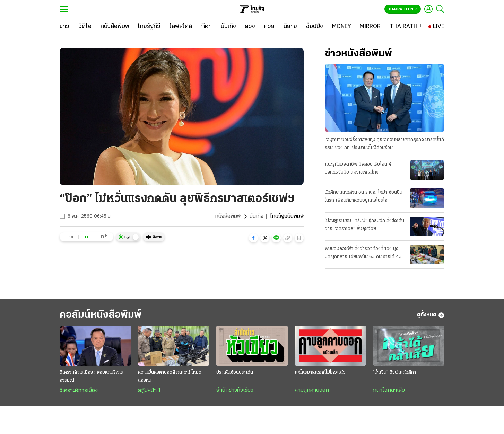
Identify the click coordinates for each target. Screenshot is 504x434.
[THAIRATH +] (406, 27)
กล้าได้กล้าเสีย (389, 390)
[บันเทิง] (228, 27)
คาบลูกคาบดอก (312, 390)
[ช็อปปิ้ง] (315, 27)
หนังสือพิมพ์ (228, 216)
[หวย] (269, 27)
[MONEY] (342, 27)
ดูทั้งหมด (431, 315)
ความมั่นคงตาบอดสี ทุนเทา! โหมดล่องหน (170, 377)
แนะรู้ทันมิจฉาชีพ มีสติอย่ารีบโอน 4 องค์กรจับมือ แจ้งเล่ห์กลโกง (358, 168)
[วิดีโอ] (85, 27)
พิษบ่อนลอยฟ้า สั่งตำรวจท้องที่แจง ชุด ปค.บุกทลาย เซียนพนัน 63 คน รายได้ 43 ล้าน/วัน (363, 254)
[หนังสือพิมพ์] (115, 27)
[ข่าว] (64, 27)
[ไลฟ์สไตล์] (181, 27)
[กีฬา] (206, 27)
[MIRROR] (370, 27)
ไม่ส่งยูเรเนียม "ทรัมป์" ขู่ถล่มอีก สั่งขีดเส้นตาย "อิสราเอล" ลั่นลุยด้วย (364, 225)
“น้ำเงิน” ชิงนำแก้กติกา (394, 373)
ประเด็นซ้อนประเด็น (235, 373)
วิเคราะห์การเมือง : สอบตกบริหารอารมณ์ (91, 377)
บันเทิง (257, 216)
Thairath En (403, 9)
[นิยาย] (290, 27)
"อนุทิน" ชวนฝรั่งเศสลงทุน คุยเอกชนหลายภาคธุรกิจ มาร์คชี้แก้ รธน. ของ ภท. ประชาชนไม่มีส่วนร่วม (384, 144)
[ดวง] (250, 27)
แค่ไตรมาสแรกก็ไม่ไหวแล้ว (320, 373)
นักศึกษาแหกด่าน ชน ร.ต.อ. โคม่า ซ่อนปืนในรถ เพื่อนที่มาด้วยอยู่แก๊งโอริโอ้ (364, 196)
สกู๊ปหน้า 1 (149, 391)
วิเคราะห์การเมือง (79, 391)
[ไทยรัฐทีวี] (149, 27)
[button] (253, 238)
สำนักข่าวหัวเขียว (235, 390)
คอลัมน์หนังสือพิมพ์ (101, 315)
